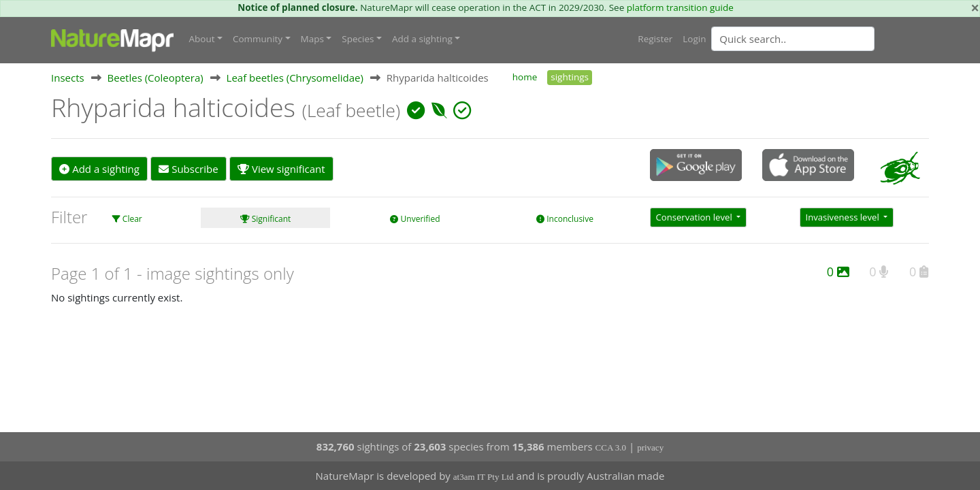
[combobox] (820, 39)
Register (655, 39)
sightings (570, 77)
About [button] (202, 39)
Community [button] (258, 39)
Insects (68, 78)
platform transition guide (680, 7)
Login (694, 39)
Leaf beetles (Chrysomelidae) (295, 78)
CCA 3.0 (611, 447)
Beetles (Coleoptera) (156, 78)
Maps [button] (312, 39)
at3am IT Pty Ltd (484, 477)
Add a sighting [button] (422, 39)
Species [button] (358, 39)
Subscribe (188, 169)
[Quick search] (793, 39)
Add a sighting (99, 169)
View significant (281, 169)
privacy (650, 447)
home (525, 77)
